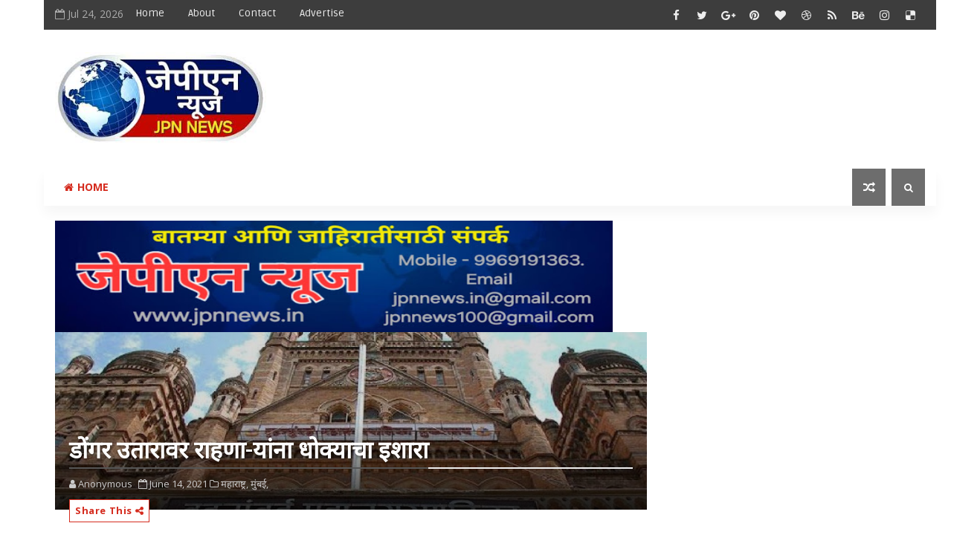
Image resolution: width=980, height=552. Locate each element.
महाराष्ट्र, (235, 484)
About (202, 13)
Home (150, 13)
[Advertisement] (653, 87)
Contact (257, 13)
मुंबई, (259, 484)
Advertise (322, 13)
